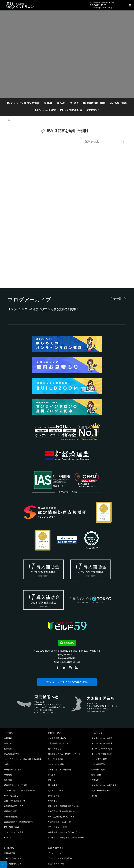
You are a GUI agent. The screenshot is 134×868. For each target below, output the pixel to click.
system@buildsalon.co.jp (103, 8)
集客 (48, 103)
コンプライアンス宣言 (14, 779)
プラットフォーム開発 (57, 774)
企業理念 (8, 695)
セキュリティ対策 (99, 706)
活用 (61, 103)
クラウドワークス (55, 826)
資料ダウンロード (55, 737)
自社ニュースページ (56, 810)
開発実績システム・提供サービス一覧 (64, 701)
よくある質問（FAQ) (57, 685)
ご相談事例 (53, 748)
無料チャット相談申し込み (16, 837)
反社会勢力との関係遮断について (19, 769)
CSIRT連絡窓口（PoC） (15, 753)
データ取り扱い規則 (13, 716)
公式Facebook (54, 847)
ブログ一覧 (115, 245)
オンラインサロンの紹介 (102, 701)
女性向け (93, 110)
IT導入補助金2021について (59, 690)
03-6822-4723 (98, 5)
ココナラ (52, 821)
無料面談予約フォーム (14, 805)
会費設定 (95, 727)
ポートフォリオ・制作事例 (59, 716)
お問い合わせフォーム (14, 810)
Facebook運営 (45, 110)
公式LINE (52, 858)
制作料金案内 (54, 732)
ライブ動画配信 (71, 110)
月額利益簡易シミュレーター (60, 769)
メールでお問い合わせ (14, 821)
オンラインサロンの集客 (102, 690)
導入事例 (52, 722)
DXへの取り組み (11, 743)
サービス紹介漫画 (55, 706)
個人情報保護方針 (12, 701)
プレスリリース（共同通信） (60, 805)
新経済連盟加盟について (15, 763)
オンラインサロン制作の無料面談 (67, 629)
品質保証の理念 (11, 758)
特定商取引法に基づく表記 (16, 732)
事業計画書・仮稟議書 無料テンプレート (65, 753)
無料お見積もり (55, 695)
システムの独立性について (59, 711)
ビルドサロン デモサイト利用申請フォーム (66, 784)
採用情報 (8, 727)
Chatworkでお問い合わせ (15, 826)
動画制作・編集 (94, 103)
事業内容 (8, 690)
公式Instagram (54, 842)
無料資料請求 (10, 831)
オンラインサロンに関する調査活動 (20, 737)
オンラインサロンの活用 (102, 695)
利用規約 (8, 722)
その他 (94, 743)
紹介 (74, 103)
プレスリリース (55, 800)
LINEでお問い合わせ (13, 816)
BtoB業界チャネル (56, 816)
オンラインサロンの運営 (23, 103)
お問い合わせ (54, 743)
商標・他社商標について (15, 748)
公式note (52, 852)
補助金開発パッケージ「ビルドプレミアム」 (67, 779)
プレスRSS (53, 831)
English (7, 784)
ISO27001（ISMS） (13, 774)
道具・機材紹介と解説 (101, 737)
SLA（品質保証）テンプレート (61, 763)
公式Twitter (53, 837)
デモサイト (53, 727)
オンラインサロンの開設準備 (104, 732)
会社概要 (8, 685)
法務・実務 (118, 103)
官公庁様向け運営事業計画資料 (61, 758)
